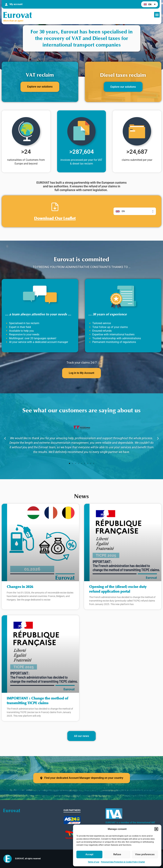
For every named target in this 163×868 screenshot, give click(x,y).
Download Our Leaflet (55, 219)
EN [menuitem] (150, 4)
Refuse (117, 854)
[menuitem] (150, 4)
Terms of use (94, 862)
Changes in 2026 (20, 587)
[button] (156, 829)
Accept (89, 854)
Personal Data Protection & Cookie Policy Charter (123, 862)
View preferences (145, 854)
